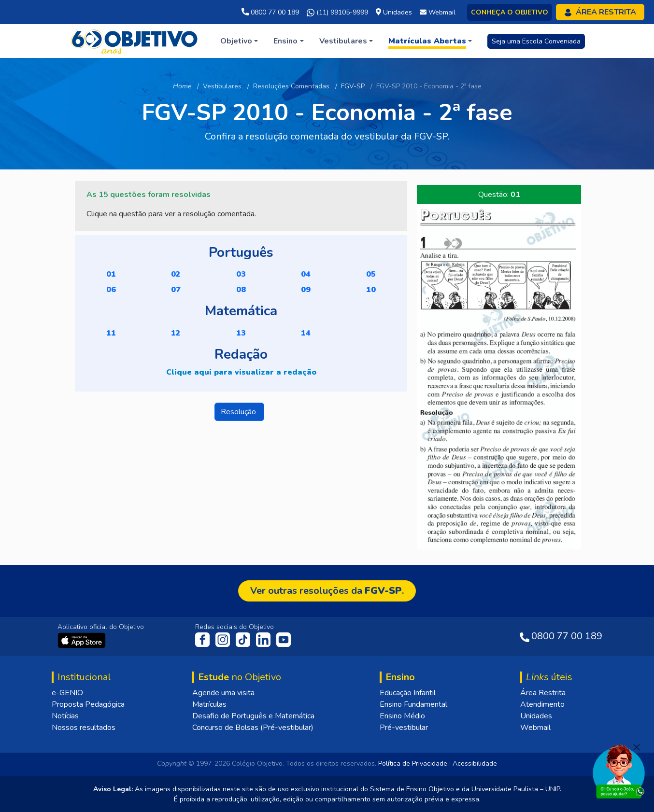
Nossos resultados (84, 728)
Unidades (536, 716)
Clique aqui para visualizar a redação (241, 372)
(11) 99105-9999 (337, 13)
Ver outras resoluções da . (327, 591)
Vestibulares (222, 86)
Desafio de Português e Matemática (253, 716)
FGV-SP (353, 86)
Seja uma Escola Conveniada (536, 41)
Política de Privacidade (413, 763)
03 (241, 274)
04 (306, 274)
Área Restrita (543, 693)
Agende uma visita (223, 693)
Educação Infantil (408, 693)
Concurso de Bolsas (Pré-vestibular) (253, 728)
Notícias (65, 716)
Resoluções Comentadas (291, 86)
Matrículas (209, 704)
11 (111, 333)
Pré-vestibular (404, 728)
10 (371, 290)
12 (176, 333)
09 (306, 290)
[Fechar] (637, 747)
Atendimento (542, 704)
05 (371, 274)
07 (176, 290)
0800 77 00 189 (270, 12)
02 (176, 274)
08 (241, 290)
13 (241, 333)
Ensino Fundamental (413, 704)
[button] (239, 41)
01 (111, 274)
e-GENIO (67, 693)
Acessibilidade (475, 763)
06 (111, 290)
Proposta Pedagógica (88, 704)
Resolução (239, 412)
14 (306, 333)
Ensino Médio (402, 716)
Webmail (535, 728)
